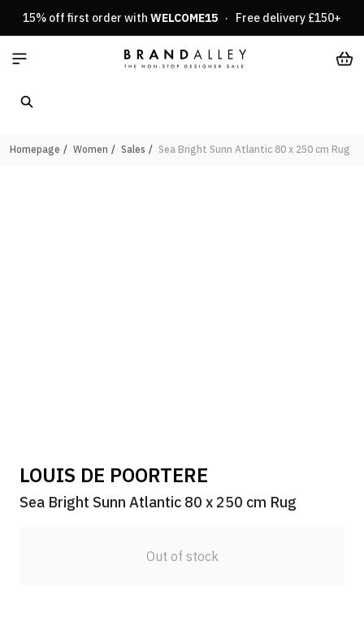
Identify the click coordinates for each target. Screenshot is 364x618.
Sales (133, 149)
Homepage (35, 149)
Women (91, 149)
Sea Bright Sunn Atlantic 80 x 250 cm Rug (254, 149)
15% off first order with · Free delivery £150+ (182, 18)
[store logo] (185, 59)
